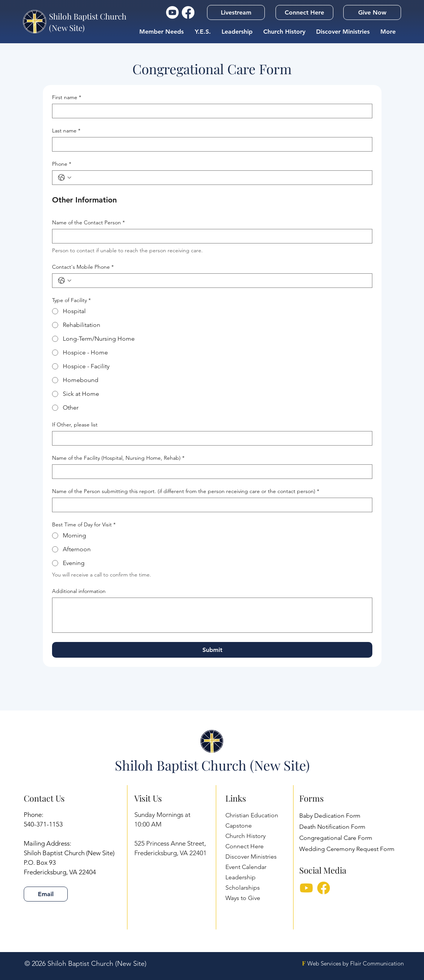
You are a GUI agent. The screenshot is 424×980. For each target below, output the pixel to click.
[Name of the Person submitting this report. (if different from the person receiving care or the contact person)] (210, 505)
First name (67, 97)
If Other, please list (75, 425)
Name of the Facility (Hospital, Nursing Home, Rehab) (118, 458)
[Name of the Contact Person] (210, 236)
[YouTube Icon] (172, 12)
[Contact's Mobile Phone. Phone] (220, 281)
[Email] (46, 894)
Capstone (239, 826)
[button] (236, 12)
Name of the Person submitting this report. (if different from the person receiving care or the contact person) (186, 491)
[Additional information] (212, 615)
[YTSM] (306, 889)
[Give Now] (372, 12)
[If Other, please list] (210, 438)
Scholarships (243, 888)
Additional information (79, 591)
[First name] (210, 111)
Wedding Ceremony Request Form (347, 849)
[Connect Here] (304, 12)
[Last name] (210, 144)
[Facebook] (324, 889)
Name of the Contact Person (88, 223)
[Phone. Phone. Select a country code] (65, 178)
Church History (245, 836)
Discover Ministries (251, 857)
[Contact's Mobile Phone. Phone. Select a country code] (65, 281)
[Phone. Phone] (220, 178)
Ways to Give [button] (243, 898)
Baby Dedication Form (330, 816)
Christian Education (252, 815)
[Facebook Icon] (188, 12)
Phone (62, 164)
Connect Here (245, 846)
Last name (66, 131)
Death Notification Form (332, 827)
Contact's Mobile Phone (83, 267)
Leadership (241, 877)
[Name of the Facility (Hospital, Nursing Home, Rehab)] (210, 472)
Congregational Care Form (336, 838)
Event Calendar (246, 867)
